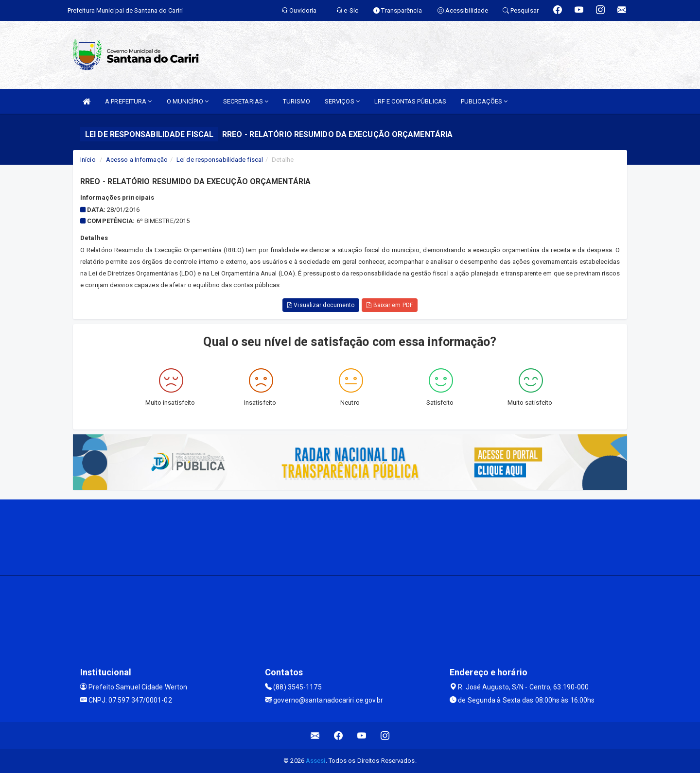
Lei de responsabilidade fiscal (220, 160)
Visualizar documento (321, 305)
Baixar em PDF (390, 305)
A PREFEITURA (128, 101)
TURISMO (297, 101)
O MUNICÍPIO (188, 101)
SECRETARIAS (246, 101)
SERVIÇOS (342, 101)
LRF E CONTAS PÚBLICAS (410, 101)
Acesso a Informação (137, 160)
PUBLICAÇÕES (484, 101)
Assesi (316, 761)
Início (88, 160)
